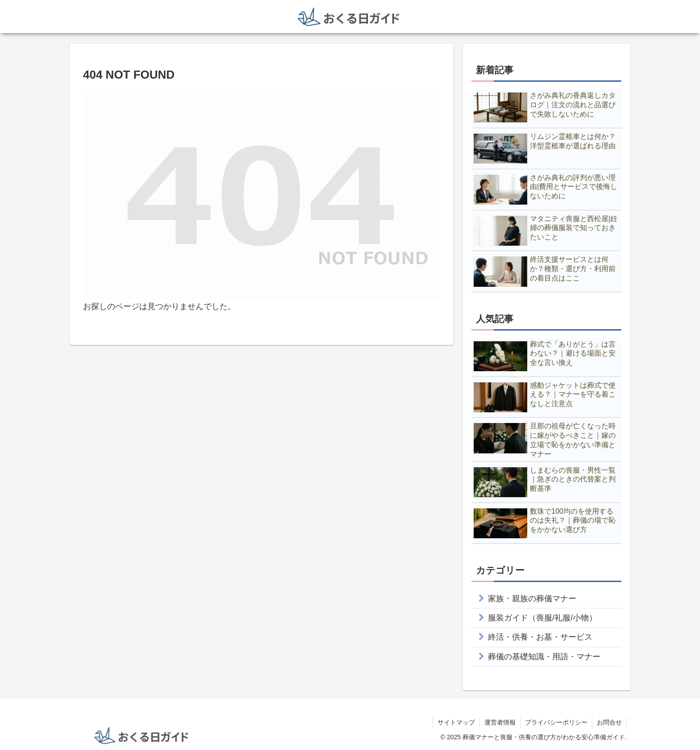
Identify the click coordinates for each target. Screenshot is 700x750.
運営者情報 (500, 722)
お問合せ (609, 722)
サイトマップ (456, 722)
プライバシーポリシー (556, 722)
